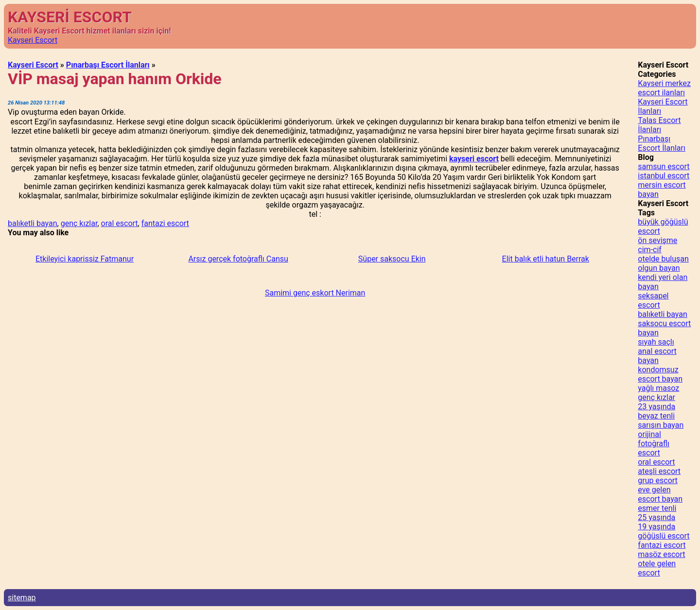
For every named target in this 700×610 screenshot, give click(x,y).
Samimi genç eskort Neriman (315, 293)
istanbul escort (664, 176)
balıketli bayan (33, 223)
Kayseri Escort (33, 40)
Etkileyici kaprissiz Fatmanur (85, 259)
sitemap (22, 598)
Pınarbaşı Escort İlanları (108, 65)
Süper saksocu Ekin (392, 259)
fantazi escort (165, 223)
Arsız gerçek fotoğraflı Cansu (238, 259)
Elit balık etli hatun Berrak (546, 259)
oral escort (120, 223)
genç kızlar (79, 223)
